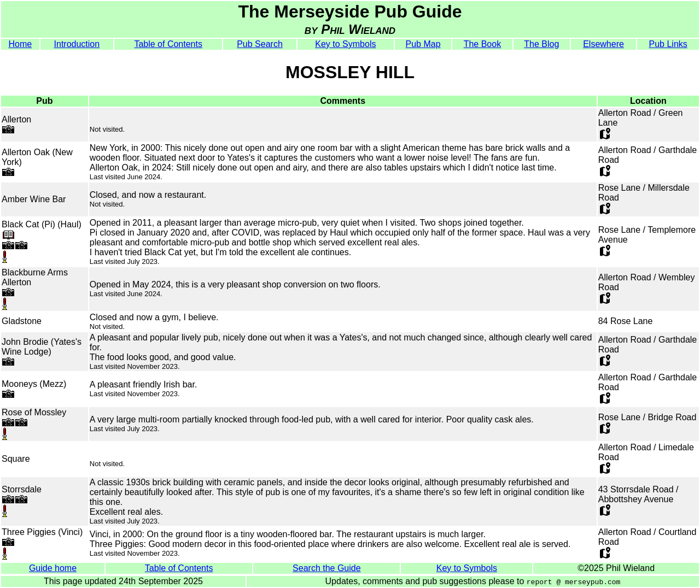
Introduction (77, 44)
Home (20, 44)
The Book (482, 44)
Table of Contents (168, 44)
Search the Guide (327, 568)
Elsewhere (603, 44)
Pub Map (423, 44)
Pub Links (668, 44)
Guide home (53, 568)
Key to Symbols (345, 44)
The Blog (541, 44)
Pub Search (260, 44)
